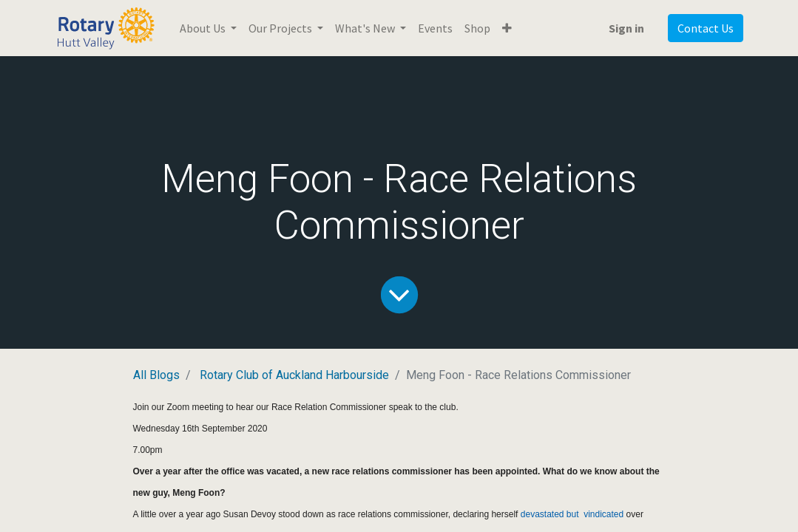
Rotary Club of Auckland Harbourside (294, 375)
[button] (507, 28)
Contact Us (706, 28)
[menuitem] (435, 28)
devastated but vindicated (572, 514)
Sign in (626, 28)
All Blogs (156, 375)
